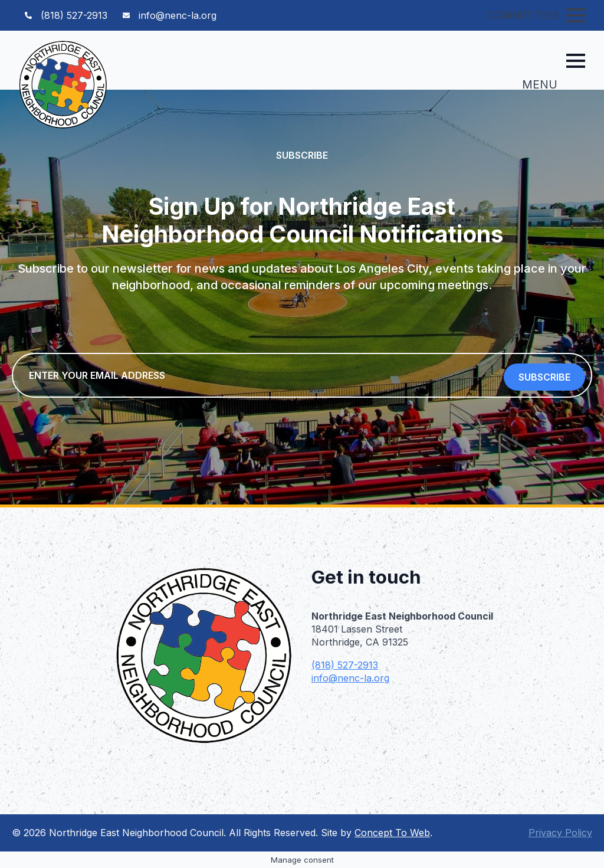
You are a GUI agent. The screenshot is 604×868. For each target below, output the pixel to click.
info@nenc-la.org (350, 678)
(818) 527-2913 (345, 665)
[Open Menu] (576, 15)
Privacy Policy (560, 833)
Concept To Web (392, 833)
